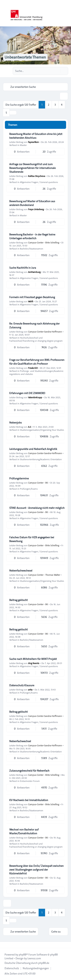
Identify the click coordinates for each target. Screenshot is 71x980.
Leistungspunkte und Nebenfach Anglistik (33, 449)
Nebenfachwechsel (20, 741)
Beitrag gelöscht (18, 600)
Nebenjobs (16, 423)
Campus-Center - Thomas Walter (44, 575)
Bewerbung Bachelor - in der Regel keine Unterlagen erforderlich (32, 236)
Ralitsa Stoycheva (37, 176)
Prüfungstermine (19, 478)
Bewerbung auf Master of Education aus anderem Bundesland (32, 203)
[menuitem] (12, 968)
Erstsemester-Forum (30, 781)
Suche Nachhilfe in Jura (23, 268)
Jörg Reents (34, 663)
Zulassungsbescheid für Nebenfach (29, 771)
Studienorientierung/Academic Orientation (41, 459)
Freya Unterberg (36, 209)
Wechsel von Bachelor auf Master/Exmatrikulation (24, 831)
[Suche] (57, 71)
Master (23, 145)
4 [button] (62, 105)
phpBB (23, 955)
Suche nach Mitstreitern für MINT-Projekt (33, 659)
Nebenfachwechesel (21, 571)
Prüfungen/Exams (29, 489)
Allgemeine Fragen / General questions (39, 182)
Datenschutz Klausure (22, 685)
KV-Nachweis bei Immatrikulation (29, 800)
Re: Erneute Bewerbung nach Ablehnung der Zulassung (34, 325)
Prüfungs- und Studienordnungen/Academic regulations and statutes (36, 372)
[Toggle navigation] (66, 13)
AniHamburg (34, 272)
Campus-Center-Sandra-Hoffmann (45, 332)
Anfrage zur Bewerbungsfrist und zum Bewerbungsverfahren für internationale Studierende (32, 168)
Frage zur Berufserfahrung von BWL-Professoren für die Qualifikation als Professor (37, 362)
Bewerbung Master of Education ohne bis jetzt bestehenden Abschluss (36, 136)
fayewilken (33, 142)
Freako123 (33, 368)
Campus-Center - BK (38, 483)
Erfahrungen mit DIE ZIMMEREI (27, 393)
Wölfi (31, 301)
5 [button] (6, 113)
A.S (30, 427)
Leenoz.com (34, 958)
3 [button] (55, 105)
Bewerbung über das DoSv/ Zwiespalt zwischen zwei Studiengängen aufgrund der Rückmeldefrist (36, 870)
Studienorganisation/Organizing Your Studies (42, 430)
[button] (13, 113)
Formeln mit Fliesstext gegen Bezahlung (32, 297)
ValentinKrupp (35, 397)
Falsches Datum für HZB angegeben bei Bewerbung (32, 539)
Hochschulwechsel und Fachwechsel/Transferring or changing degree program (36, 339)
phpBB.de (44, 963)
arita (30, 689)
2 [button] (49, 105)
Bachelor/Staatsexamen (32, 249)
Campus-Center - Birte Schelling (44, 242)
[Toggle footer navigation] (5, 945)
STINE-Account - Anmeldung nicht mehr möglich (37, 508)
